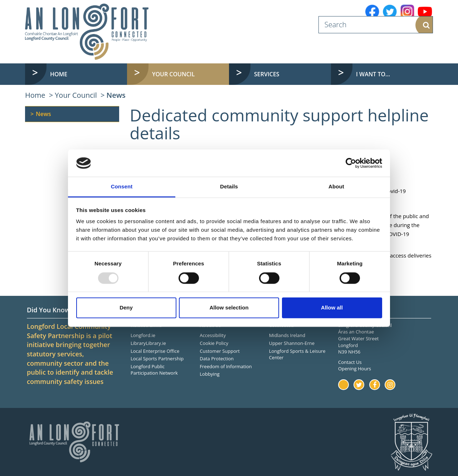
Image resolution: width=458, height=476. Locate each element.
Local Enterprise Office (155, 351)
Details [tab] (229, 187)
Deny (126, 308)
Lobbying (209, 374)
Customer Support (220, 351)
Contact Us (350, 362)
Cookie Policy (214, 343)
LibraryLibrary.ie (148, 343)
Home (59, 74)
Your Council (76, 95)
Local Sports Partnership (157, 359)
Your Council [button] (173, 74)
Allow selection (229, 308)
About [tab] (336, 187)
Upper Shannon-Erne (292, 343)
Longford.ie (143, 335)
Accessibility (213, 335)
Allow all (332, 308)
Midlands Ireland (287, 335)
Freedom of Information (226, 366)
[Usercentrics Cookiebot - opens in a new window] (351, 163)
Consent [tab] (122, 187)
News (116, 95)
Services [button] (267, 74)
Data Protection (217, 359)
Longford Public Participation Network (154, 370)
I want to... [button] (373, 74)
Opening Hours (355, 369)
